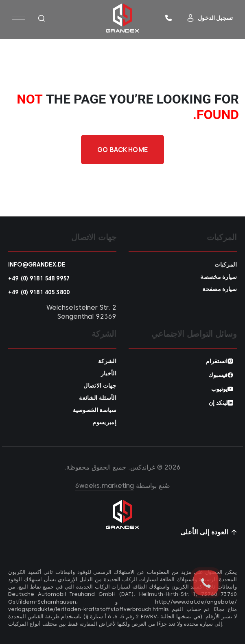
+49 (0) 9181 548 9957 (39, 278)
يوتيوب (219, 389)
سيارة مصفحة (220, 289)
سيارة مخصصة (219, 277)
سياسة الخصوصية (95, 410)
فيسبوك (218, 375)
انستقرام (217, 361)
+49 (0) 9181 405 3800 (39, 292)
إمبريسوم (104, 422)
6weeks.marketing (105, 486)
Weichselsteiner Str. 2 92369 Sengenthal (81, 312)
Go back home (122, 150)
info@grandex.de (37, 265)
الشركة (107, 361)
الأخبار (109, 373)
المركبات (226, 265)
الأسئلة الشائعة (98, 398)
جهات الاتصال (100, 386)
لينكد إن (218, 403)
